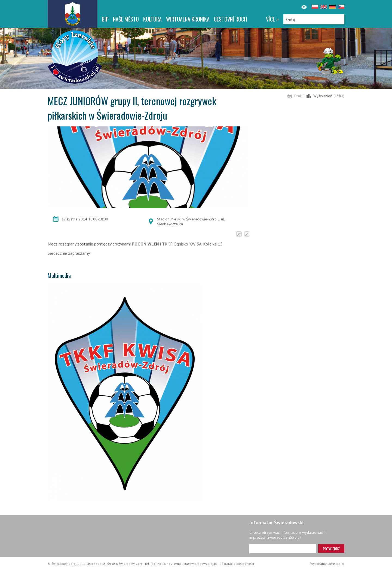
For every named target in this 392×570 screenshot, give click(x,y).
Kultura (152, 19)
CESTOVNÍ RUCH (230, 19)
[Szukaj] (314, 19)
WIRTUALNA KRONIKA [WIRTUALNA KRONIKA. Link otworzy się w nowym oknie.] (188, 19)
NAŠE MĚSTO (126, 19)
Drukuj (299, 96)
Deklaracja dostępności (237, 564)
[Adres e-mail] (283, 548)
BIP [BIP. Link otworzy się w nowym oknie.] (105, 19)
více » (272, 19)
